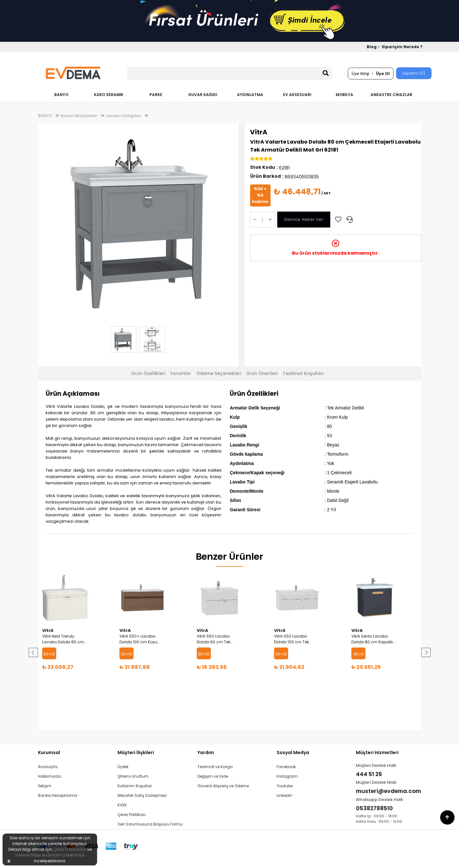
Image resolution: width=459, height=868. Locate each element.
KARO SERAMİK (109, 95)
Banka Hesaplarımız (58, 795)
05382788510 (374, 808)
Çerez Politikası (132, 815)
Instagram (287, 776)
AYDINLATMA (250, 95)
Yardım (206, 752)
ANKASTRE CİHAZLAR (391, 95)
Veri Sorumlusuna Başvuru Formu (150, 824)
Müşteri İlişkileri (136, 752)
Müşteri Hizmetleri (377, 752)
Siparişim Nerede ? (402, 47)
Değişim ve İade (213, 776)
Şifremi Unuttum (133, 776)
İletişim (45, 786)
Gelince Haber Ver (304, 219)
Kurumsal (49, 752)
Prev (34, 653)
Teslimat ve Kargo (215, 767)
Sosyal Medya (293, 752)
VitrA (259, 132)
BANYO (61, 95)
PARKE (156, 95)
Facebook (286, 767)
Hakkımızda (50, 776)
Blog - (374, 47)
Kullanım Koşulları (135, 786)
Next (425, 653)
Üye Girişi (360, 74)
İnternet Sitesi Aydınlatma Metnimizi (50, 855)
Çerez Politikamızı (70, 849)
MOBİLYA (344, 95)
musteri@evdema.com (388, 791)
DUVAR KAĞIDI (203, 95)
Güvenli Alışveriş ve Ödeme (223, 786)
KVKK (122, 805)
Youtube (285, 786)
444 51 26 (369, 774)
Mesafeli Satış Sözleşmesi (142, 795)
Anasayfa (48, 767)
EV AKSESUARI (297, 95)
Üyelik (123, 767)
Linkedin (284, 795)
